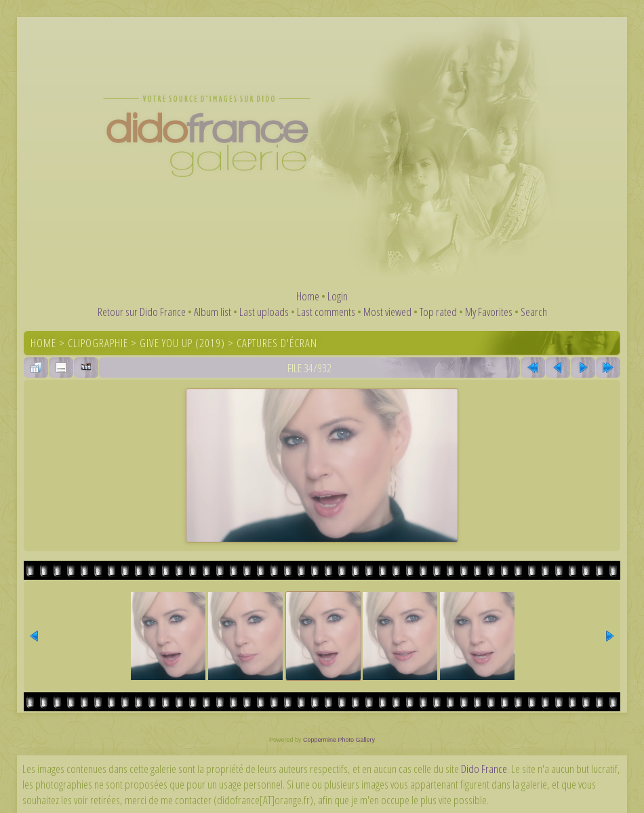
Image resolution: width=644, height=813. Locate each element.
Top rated (438, 312)
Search (534, 312)
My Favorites (489, 312)
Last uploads (264, 312)
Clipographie (98, 343)
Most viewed (387, 312)
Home (308, 296)
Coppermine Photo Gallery (339, 740)
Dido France (484, 769)
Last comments (326, 312)
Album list (213, 312)
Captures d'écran (277, 343)
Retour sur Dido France (142, 312)
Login (338, 296)
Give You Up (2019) (182, 343)
